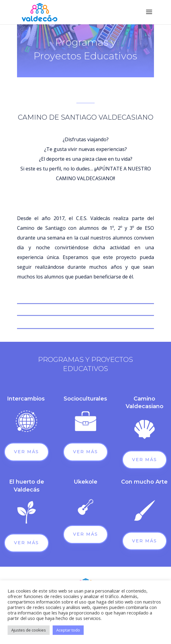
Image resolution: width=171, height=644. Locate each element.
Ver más (26, 452)
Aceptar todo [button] (68, 630)
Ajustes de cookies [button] (29, 630)
